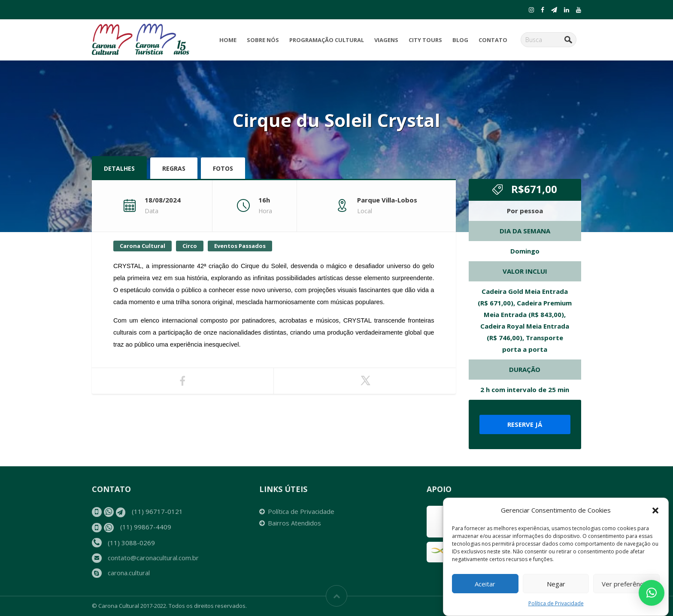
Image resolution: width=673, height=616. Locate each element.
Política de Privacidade (556, 603)
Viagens (386, 40)
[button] (655, 510)
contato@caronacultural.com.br (153, 558)
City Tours (425, 40)
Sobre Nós (263, 40)
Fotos (223, 168)
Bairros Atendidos (294, 523)
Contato (493, 40)
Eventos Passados (240, 246)
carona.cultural (129, 573)
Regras (174, 168)
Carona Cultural (142, 246)
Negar (556, 584)
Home (228, 40)
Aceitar (485, 584)
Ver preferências (626, 584)
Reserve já (525, 424)
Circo (190, 246)
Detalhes (119, 168)
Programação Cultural (327, 40)
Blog (460, 40)
